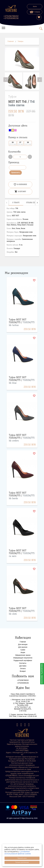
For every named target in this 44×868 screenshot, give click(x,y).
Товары (21, 41)
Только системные (22, 862)
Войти (35, 7)
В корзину (20, 192)
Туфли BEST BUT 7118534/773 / (22, 322)
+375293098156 (11, 18)
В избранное (20, 184)
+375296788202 (11, 16)
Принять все (22, 858)
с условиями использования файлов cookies (18, 853)
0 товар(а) (35, 12)
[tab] (16, 203)
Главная (11, 41)
